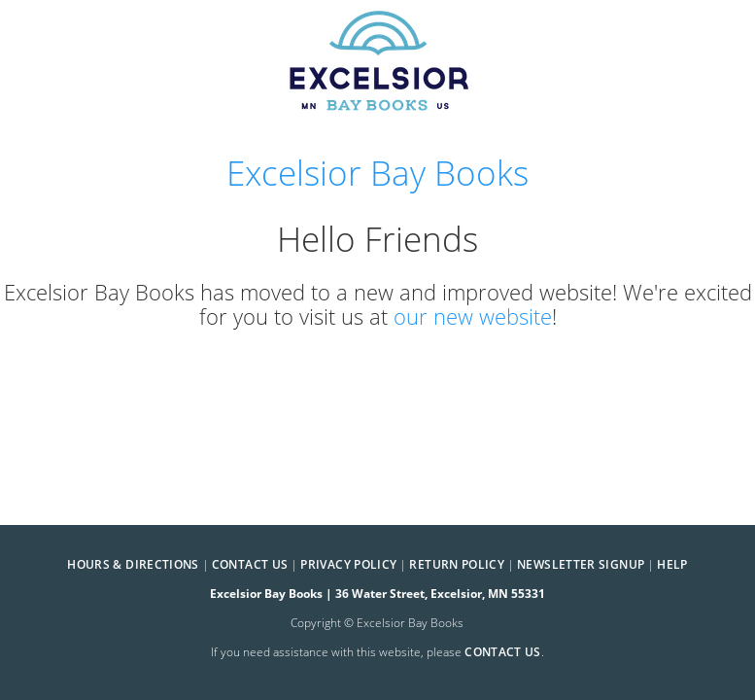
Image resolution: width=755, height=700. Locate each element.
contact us (503, 652)
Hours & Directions (133, 564)
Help (672, 564)
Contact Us (250, 564)
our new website (473, 316)
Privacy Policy (348, 564)
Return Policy (457, 564)
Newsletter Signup (581, 564)
